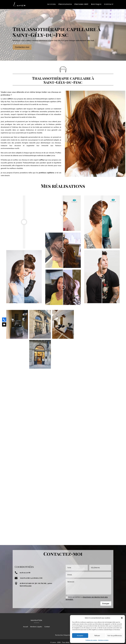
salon (48, 155)
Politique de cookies (91, 640)
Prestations (65, 4)
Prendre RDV (82, 4)
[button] (122, 618)
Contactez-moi (22, 47)
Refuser (97, 636)
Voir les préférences (115, 636)
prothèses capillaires (47, 173)
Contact (109, 4)
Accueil (52, 4)
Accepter (80, 636)
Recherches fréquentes (63, 633)
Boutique (96, 4)
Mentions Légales (103, 640)
